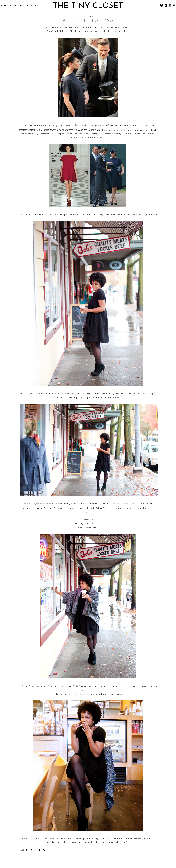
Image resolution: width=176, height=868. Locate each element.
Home (4, 6)
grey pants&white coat (88, 527)
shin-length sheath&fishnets (88, 523)
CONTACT (24, 6)
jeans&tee (88, 520)
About (13, 6)
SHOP (34, 6)
